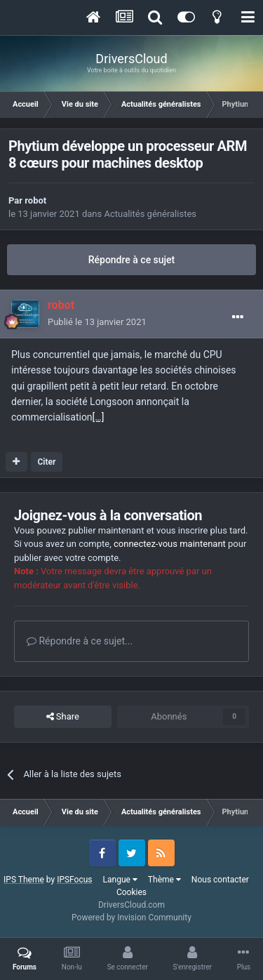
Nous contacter (220, 880)
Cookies (131, 892)
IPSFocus (74, 880)
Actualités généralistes (150, 214)
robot (35, 200)
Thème (164, 880)
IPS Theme (24, 880)
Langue (120, 880)
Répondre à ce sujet (132, 260)
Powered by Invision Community (131, 918)
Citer (46, 462)
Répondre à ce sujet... (80, 641)
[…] (99, 417)
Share (63, 717)
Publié (97, 322)
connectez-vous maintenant (170, 544)
